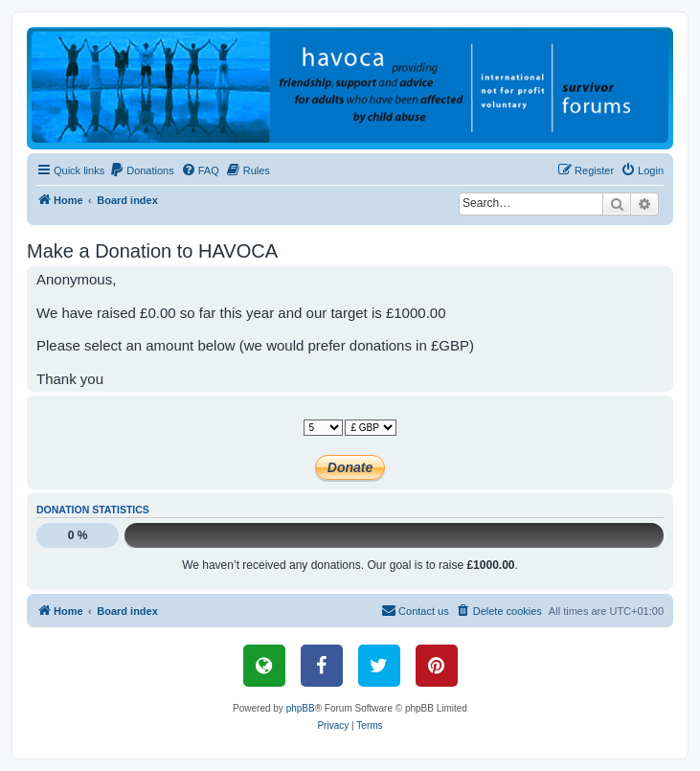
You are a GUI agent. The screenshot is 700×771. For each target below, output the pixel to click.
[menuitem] (142, 170)
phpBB (301, 708)
